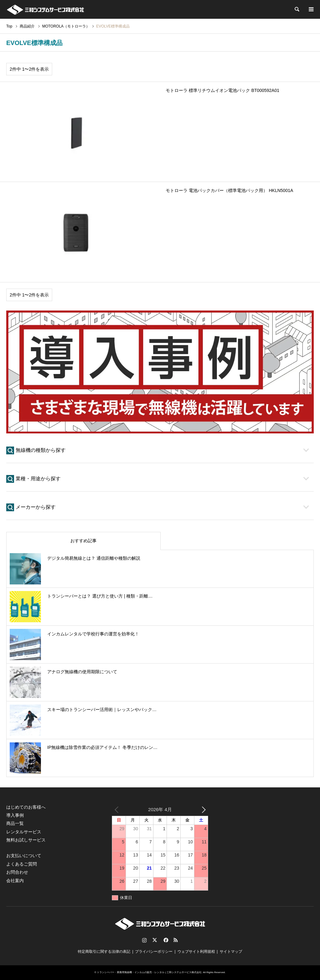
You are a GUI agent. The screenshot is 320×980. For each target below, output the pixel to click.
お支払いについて (24, 856)
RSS (176, 940)
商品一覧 (15, 823)
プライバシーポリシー (154, 952)
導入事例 (15, 815)
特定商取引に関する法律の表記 (104, 952)
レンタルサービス (24, 832)
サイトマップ (231, 952)
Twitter (155, 940)
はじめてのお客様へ (26, 807)
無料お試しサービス (26, 840)
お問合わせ (17, 872)
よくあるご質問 (22, 864)
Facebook (165, 940)
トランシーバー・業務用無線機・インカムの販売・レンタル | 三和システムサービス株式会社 (149, 972)
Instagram (144, 940)
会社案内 (15, 881)
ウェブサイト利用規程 (196, 952)
